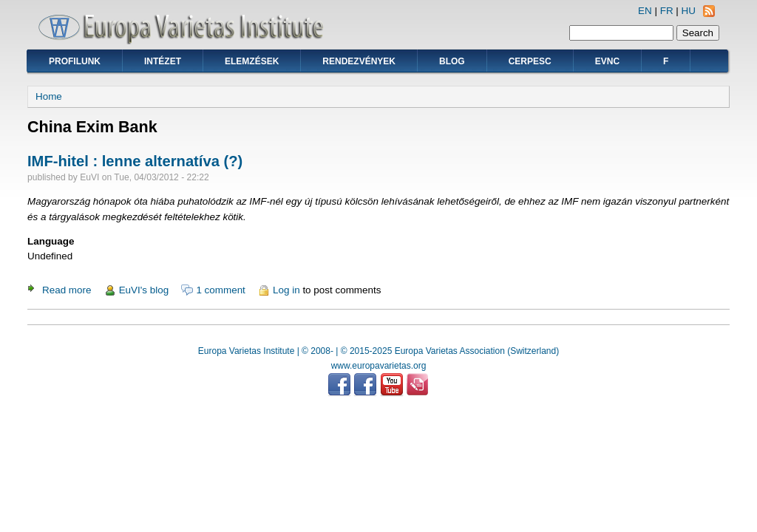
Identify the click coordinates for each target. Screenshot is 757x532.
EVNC (607, 61)
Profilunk (75, 61)
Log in (286, 290)
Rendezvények (359, 61)
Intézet (163, 61)
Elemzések (252, 61)
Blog (452, 61)
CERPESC (530, 61)
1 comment (220, 290)
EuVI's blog (144, 290)
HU (689, 11)
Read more (67, 290)
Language (51, 241)
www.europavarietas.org (379, 366)
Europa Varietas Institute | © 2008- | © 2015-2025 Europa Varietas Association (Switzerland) (378, 351)
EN (645, 11)
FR (667, 11)
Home (49, 96)
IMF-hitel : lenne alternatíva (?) (135, 161)
